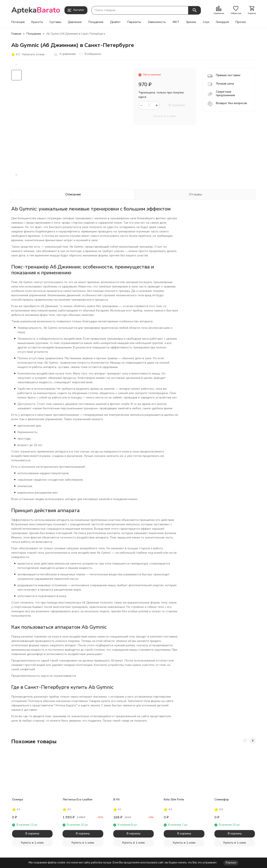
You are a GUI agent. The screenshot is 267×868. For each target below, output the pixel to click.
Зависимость (157, 22)
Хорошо (231, 863)
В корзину (177, 105)
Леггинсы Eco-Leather (78, 799)
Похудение (96, 22)
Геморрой (222, 22)
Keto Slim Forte (174, 799)
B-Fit (116, 799)
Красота (37, 22)
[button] (16, 175)
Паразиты (134, 22)
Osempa (18, 799)
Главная (16, 34)
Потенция (18, 22)
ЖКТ (176, 22)
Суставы (55, 22)
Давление (75, 22)
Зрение (191, 22)
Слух (206, 22)
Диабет (115, 22)
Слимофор (222, 799)
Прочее (241, 22)
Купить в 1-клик (165, 116)
